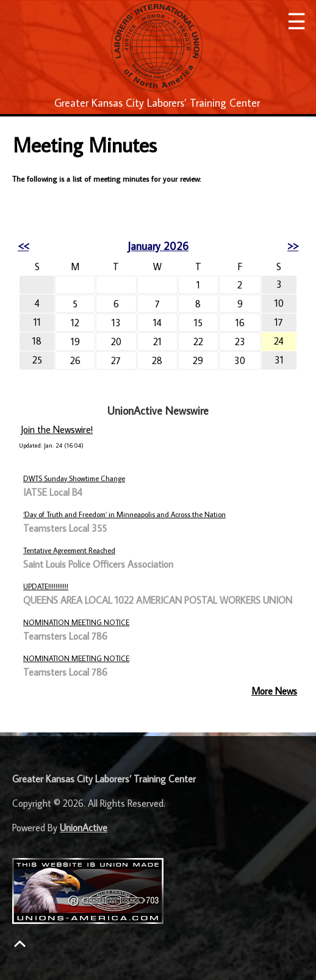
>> (293, 246)
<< (23, 246)
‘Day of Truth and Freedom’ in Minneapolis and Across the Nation (124, 514)
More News (274, 691)
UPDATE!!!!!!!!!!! (46, 586)
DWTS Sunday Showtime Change (74, 478)
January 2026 (158, 246)
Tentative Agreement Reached (69, 550)
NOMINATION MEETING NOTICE (76, 622)
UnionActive (84, 828)
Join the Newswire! (57, 429)
